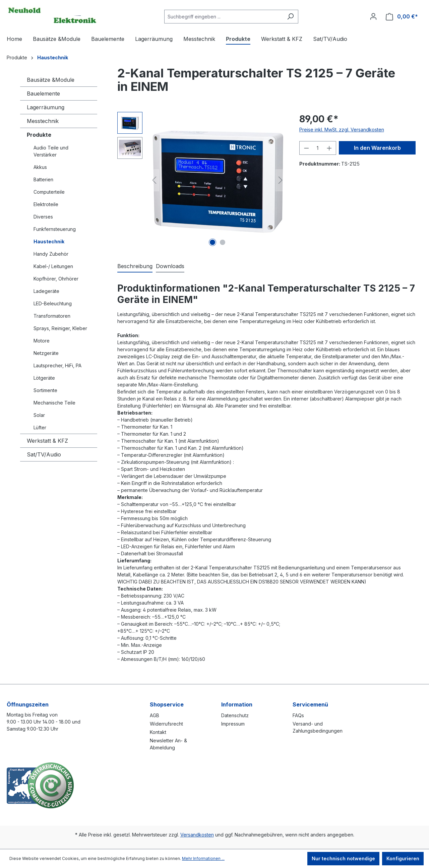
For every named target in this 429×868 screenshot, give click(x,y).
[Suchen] (290, 17)
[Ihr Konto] (373, 16)
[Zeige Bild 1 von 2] (212, 242)
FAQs (298, 715)
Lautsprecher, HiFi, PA (57, 365)
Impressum (233, 724)
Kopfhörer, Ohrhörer (56, 279)
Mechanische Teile (54, 403)
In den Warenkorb (377, 148)
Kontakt (158, 732)
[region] (202, 180)
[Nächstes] (281, 180)
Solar (39, 415)
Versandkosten (197, 835)
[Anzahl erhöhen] (329, 148)
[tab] (135, 266)
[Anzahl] (318, 148)
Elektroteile (46, 204)
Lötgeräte (44, 378)
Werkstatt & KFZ (47, 441)
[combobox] (224, 17)
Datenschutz (235, 715)
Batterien (43, 179)
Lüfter (40, 427)
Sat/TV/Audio (44, 454)
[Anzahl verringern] (306, 148)
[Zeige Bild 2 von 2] (223, 242)
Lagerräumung (46, 107)
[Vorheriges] (154, 180)
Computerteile (49, 192)
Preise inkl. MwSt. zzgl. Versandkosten (342, 130)
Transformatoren (52, 316)
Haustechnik (49, 241)
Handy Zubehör (51, 254)
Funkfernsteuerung (55, 229)
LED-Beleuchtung (53, 303)
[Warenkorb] (402, 17)
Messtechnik (43, 121)
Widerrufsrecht (166, 724)
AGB (155, 715)
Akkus (40, 167)
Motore (42, 341)
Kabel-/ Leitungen (53, 266)
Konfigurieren (403, 858)
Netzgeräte (46, 353)
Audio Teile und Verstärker (51, 151)
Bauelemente (43, 94)
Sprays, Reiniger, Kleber (60, 328)
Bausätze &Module (51, 80)
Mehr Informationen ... (203, 858)
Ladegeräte (46, 291)
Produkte (39, 135)
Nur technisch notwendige (343, 858)
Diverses (43, 217)
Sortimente (45, 390)
